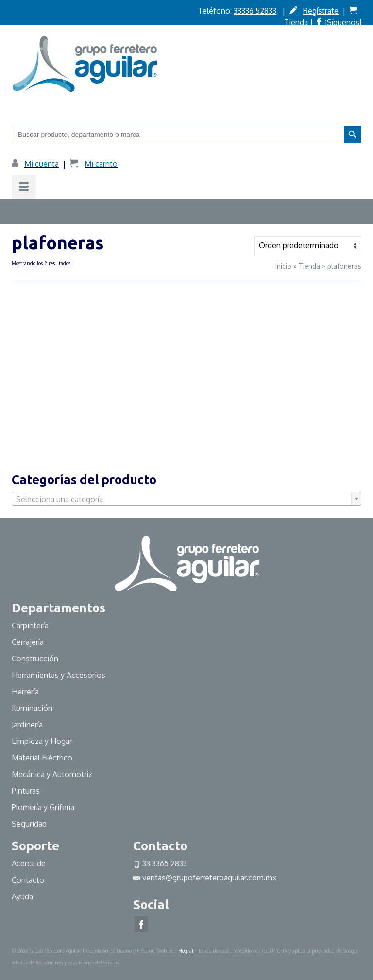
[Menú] (24, 187)
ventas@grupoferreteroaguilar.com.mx (205, 878)
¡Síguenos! (343, 22)
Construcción (35, 659)
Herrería (25, 692)
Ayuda (22, 896)
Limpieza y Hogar (42, 741)
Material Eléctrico (43, 758)
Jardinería (27, 725)
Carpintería (30, 625)
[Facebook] (141, 924)
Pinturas (26, 791)
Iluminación (32, 708)
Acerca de (29, 863)
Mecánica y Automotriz (53, 774)
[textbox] (186, 499)
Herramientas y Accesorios (59, 675)
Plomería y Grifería (43, 807)
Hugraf (186, 951)
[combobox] (186, 499)
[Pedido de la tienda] (308, 246)
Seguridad (29, 824)
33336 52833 (255, 11)
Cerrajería (28, 642)
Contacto (28, 880)
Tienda (296, 22)
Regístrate (321, 11)
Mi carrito (101, 164)
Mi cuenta (42, 164)
